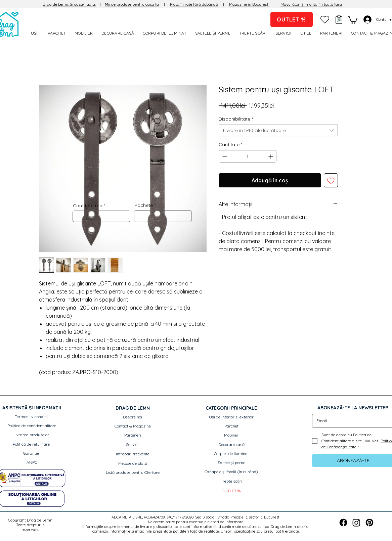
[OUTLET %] (292, 19)
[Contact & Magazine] (133, 426)
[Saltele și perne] (231, 463)
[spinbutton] (248, 156)
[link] (353, 19)
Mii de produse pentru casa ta (132, 4)
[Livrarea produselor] (31, 435)
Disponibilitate (236, 119)
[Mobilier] (231, 435)
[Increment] (271, 156)
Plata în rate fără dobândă (194, 4)
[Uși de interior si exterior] (231, 417)
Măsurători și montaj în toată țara (311, 4)
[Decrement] (224, 156)
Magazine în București (249, 4)
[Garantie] (31, 454)
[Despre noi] (133, 417)
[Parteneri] (133, 435)
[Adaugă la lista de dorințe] (331, 180)
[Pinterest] (369, 523)
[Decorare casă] (231, 445)
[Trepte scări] (231, 481)
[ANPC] (32, 463)
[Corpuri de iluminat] (231, 454)
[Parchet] (231, 426)
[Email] (351, 421)
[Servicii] (133, 445)
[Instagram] (356, 523)
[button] (307, 33)
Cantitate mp (88, 206)
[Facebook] (343, 523)
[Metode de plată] (133, 464)
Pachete (144, 205)
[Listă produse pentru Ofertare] (133, 473)
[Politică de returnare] (31, 444)
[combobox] (278, 130)
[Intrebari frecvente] (133, 454)
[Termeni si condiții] (31, 417)
